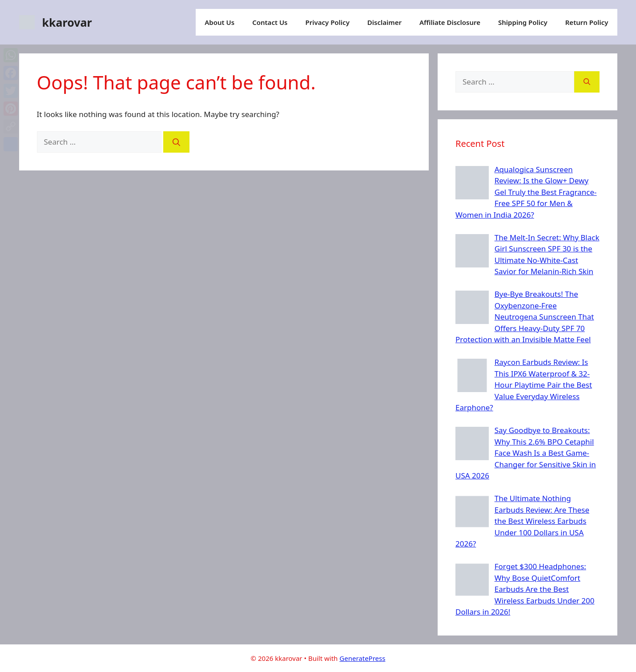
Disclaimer (384, 22)
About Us (219, 22)
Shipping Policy (523, 22)
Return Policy (587, 22)
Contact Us (270, 22)
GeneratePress (362, 658)
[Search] (176, 142)
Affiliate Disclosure (450, 22)
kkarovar (67, 22)
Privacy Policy (328, 22)
